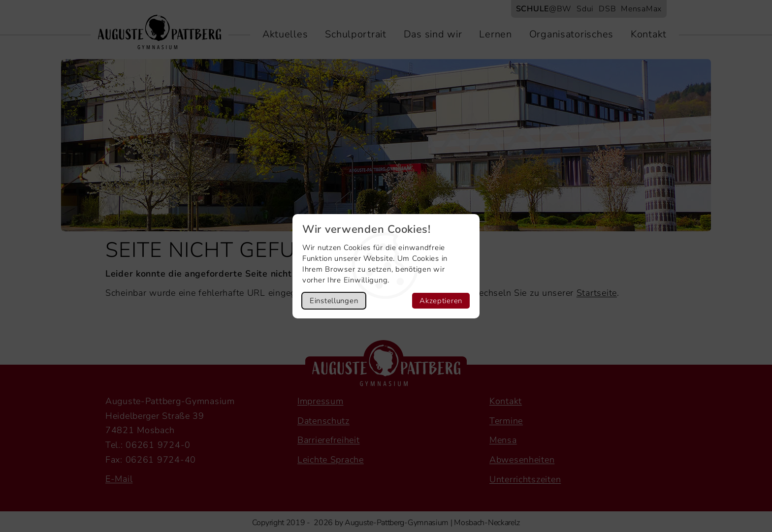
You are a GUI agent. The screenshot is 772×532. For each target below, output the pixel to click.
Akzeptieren (441, 301)
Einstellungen (334, 301)
